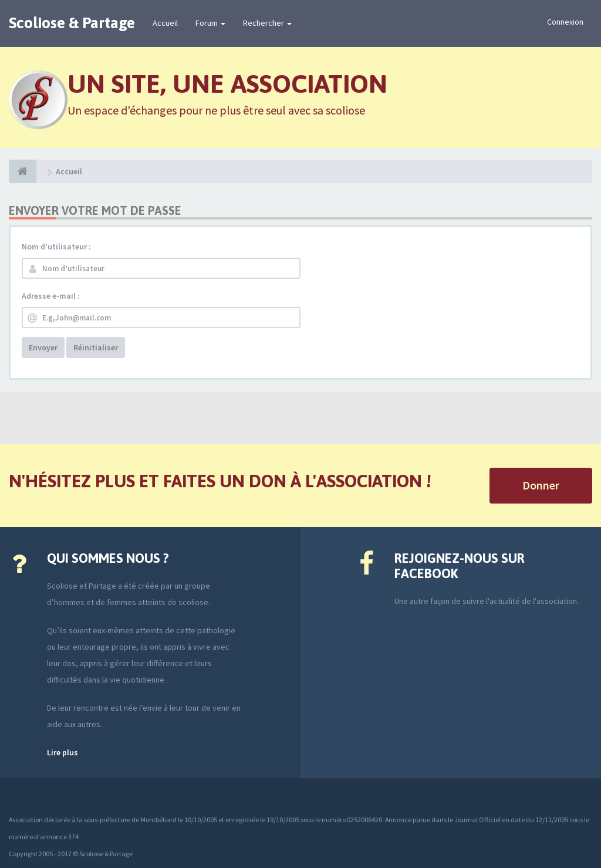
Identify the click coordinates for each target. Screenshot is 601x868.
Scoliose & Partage (72, 23)
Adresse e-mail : (51, 296)
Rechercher (267, 23)
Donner (541, 485)
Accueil (165, 23)
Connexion (565, 22)
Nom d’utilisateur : (56, 246)
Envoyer (43, 347)
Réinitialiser (96, 347)
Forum (210, 23)
